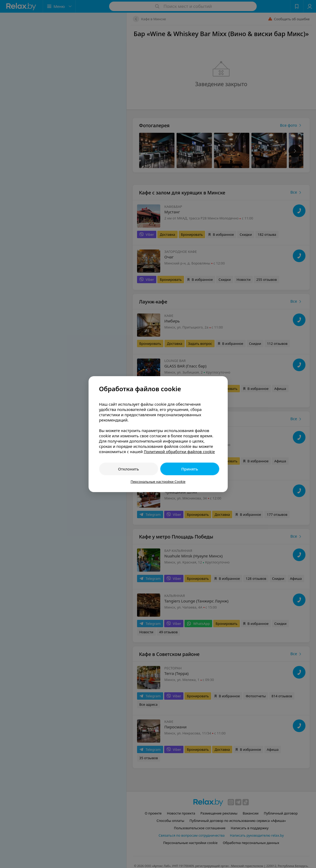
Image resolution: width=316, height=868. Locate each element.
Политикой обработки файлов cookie (179, 452)
